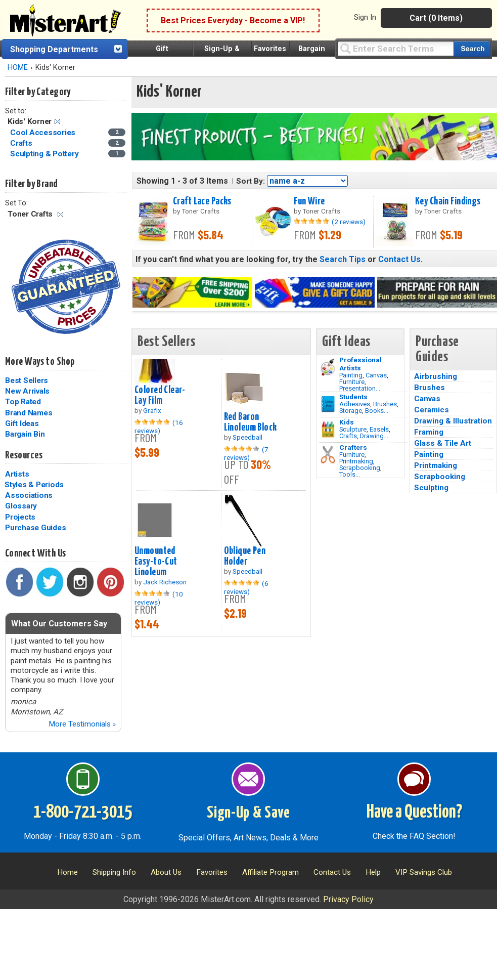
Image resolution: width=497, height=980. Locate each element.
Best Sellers (27, 380)
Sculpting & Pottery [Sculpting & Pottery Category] (45, 154)
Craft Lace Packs (202, 201)
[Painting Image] (328, 367)
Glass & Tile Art (443, 443)
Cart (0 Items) (436, 18)
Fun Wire (309, 201)
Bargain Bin (25, 434)
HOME (18, 68)
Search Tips (343, 259)
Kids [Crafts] (347, 422)
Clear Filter (57, 122)
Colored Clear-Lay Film (160, 395)
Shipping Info (114, 872)
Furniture (352, 382)
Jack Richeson (165, 582)
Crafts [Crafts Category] (22, 143)
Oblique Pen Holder (245, 556)
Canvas (376, 375)
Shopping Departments (54, 49)
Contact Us (399, 259)
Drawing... (374, 436)
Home (67, 872)
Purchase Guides (35, 528)
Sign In (365, 17)
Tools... (350, 474)
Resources (24, 455)
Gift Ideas (22, 423)
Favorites (270, 49)
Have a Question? (414, 813)
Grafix (152, 410)
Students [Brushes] (353, 397)
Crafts (348, 436)
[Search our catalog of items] (472, 49)
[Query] (395, 48)
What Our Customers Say (59, 624)
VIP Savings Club (424, 872)
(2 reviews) (349, 222)
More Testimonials (82, 724)
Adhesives (355, 404)
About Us (166, 872)
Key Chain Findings (448, 201)
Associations (29, 495)
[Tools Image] (328, 455)
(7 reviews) (246, 453)
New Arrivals (27, 391)
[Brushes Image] (328, 404)
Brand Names (29, 413)
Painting (351, 375)
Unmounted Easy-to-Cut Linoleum (156, 562)
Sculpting (431, 488)
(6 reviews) (246, 587)
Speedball (247, 437)
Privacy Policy (348, 899)
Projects (20, 517)
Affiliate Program (270, 872)
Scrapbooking (360, 468)
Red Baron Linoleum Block (251, 422)
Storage (351, 411)
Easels (379, 429)
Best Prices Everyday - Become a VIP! (233, 20)
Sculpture (353, 429)
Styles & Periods (34, 485)
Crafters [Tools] (353, 447)
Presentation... (360, 388)
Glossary (21, 506)
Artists (17, 474)
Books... (377, 411)
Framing (429, 432)
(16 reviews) (159, 427)
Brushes (385, 404)
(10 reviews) (159, 598)
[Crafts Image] (328, 430)
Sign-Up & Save (248, 813)
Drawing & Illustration (453, 421)
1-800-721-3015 (83, 813)
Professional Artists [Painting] (360, 364)
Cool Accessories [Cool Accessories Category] (44, 133)
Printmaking (356, 461)
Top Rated (23, 402)
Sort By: (251, 181)
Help (373, 872)
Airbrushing (436, 376)
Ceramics (432, 410)
